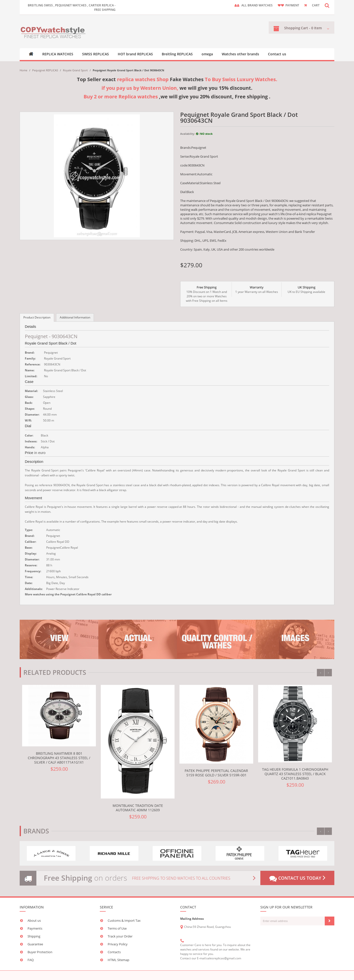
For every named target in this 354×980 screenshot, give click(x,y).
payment (292, 5)
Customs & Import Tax (124, 920)
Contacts (114, 952)
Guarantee (35, 944)
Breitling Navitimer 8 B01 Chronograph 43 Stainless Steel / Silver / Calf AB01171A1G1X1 (59, 758)
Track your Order (120, 936)
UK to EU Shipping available (307, 289)
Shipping (34, 936)
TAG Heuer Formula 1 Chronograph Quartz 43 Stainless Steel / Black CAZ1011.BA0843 (295, 774)
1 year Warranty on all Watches (257, 289)
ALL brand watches (257, 5)
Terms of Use (117, 928)
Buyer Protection (40, 952)
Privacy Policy (118, 944)
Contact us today (297, 878)
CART (316, 5)
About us (34, 920)
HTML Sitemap (118, 960)
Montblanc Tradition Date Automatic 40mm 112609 (138, 808)
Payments (35, 928)
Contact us (277, 54)
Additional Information (75, 317)
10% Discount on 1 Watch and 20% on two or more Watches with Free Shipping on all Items (207, 294)
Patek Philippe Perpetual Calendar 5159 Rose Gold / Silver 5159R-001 (216, 773)
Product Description (37, 317)
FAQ (31, 960)
